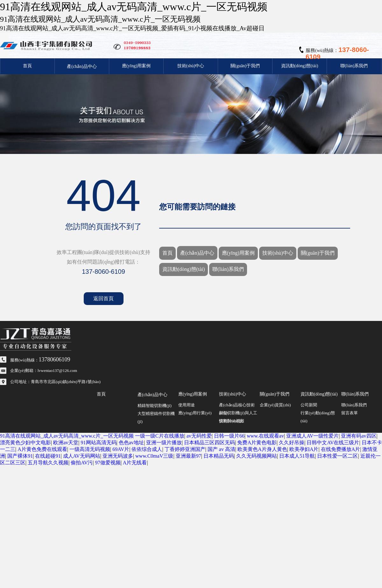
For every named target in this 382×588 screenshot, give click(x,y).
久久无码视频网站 (257, 456)
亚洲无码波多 (118, 456)
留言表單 (350, 413)
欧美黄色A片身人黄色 (262, 449)
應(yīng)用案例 (136, 66)
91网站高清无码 (99, 443)
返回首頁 (103, 298)
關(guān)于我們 (245, 66)
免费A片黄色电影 (257, 443)
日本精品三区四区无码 (209, 443)
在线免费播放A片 (341, 449)
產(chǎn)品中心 (82, 66)
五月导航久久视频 (48, 463)
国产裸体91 (20, 456)
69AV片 (121, 449)
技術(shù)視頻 (232, 421)
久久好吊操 (292, 443)
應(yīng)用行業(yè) (195, 413)
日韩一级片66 (229, 436)
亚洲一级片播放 (164, 443)
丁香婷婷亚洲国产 (185, 449)
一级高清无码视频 (90, 449)
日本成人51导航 (297, 456)
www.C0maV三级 (154, 456)
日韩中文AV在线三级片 (333, 443)
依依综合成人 (147, 449)
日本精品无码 (219, 456)
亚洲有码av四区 (359, 436)
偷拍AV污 (82, 463)
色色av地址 (131, 443)
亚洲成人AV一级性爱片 (312, 436)
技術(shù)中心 (191, 66)
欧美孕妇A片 (304, 449)
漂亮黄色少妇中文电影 (25, 443)
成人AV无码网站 (82, 456)
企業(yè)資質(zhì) (275, 405)
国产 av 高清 (221, 449)
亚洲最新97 (188, 456)
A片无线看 (135, 463)
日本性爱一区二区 (337, 456)
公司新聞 (309, 405)
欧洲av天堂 (66, 443)
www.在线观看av (265, 436)
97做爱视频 (108, 463)
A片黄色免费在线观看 (42, 449)
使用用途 (187, 405)
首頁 (27, 66)
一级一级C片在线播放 (160, 436)
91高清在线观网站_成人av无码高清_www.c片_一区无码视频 (67, 436)
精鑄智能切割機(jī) (155, 406)
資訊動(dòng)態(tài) (300, 66)
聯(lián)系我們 (354, 66)
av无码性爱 (199, 436)
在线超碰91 (48, 456)
